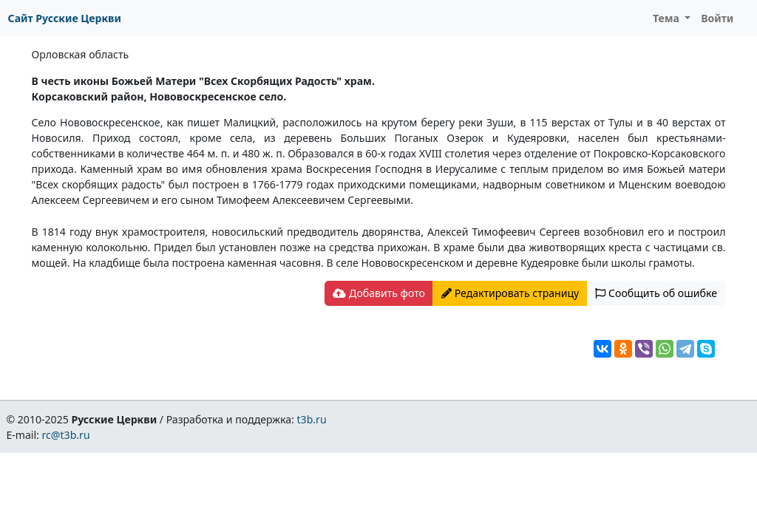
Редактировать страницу (510, 293)
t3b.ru (312, 419)
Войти (717, 18)
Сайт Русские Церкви (65, 18)
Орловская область (81, 54)
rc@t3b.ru (66, 435)
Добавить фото (378, 293)
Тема (668, 18)
